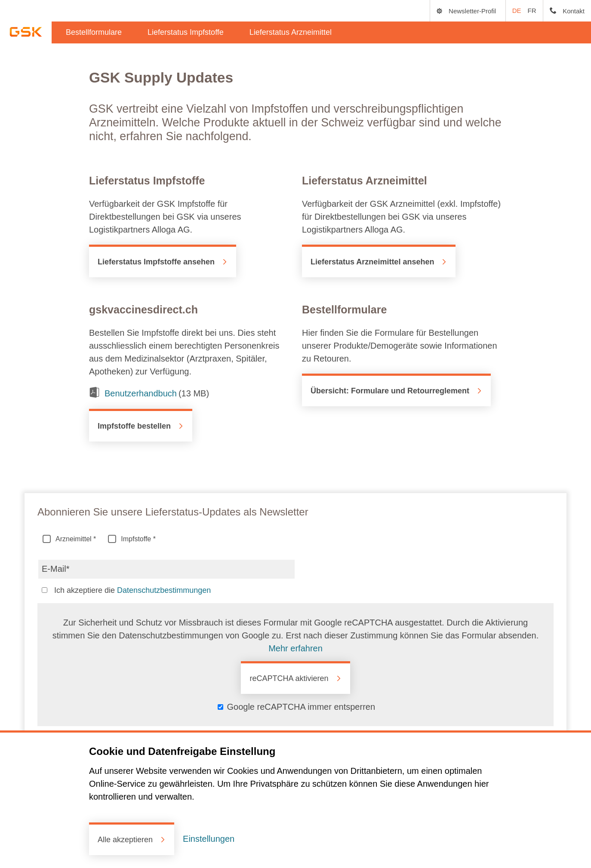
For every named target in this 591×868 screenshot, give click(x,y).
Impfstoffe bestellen (134, 426)
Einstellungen (209, 839)
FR (532, 11)
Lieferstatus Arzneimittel (291, 32)
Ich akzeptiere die (131, 591)
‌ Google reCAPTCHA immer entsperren (296, 707)
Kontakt (574, 11)
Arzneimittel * (71, 540)
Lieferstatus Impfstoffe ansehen (156, 262)
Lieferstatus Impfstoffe (186, 32)
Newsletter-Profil (472, 11)
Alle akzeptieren (125, 840)
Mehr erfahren (295, 648)
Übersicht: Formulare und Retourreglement (390, 391)
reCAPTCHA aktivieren (289, 678)
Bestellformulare (94, 32)
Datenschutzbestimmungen (164, 590)
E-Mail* (55, 567)
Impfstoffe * (133, 540)
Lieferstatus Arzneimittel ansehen (372, 262)
